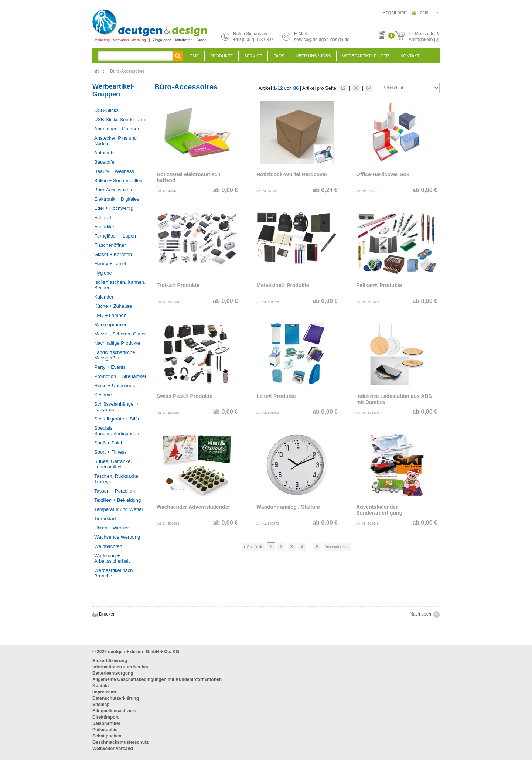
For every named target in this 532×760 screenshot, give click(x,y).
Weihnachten (108, 546)
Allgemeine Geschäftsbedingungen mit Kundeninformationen (157, 679)
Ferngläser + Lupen (115, 236)
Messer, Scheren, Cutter (120, 334)
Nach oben (420, 614)
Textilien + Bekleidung (117, 500)
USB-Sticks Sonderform (120, 120)
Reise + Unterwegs (115, 386)
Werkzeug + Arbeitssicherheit (112, 558)
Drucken (107, 614)
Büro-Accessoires (127, 71)
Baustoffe (104, 162)
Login (423, 13)
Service (253, 56)
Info (96, 71)
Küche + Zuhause (113, 306)
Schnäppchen (107, 736)
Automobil (105, 153)
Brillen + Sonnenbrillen (118, 180)
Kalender (104, 297)
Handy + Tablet (110, 264)
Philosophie (105, 730)
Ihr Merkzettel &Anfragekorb (424, 35)
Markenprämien (111, 325)
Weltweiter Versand (113, 749)
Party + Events (110, 367)
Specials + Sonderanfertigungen (117, 431)
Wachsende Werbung (117, 537)
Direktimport (105, 717)
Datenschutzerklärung (116, 698)
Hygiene (103, 273)
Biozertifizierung (110, 661)
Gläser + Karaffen (113, 254)
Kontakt (410, 56)
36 (356, 88)
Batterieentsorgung (113, 673)
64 (369, 88)
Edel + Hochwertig (114, 208)
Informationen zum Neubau (121, 667)
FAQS (279, 56)
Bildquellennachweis (114, 711)
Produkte (221, 56)
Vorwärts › (337, 547)
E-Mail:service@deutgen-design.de (322, 37)
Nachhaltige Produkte (117, 343)
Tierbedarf (105, 519)
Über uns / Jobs (313, 56)
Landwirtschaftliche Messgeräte (115, 355)
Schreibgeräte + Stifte (117, 419)
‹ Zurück (253, 547)
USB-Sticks (106, 110)
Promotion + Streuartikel (120, 376)
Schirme (103, 395)
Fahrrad (103, 217)
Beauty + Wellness (114, 171)
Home (193, 56)
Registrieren (394, 13)
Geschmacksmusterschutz (120, 742)
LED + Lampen (110, 315)
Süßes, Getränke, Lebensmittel (113, 464)
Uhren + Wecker (112, 528)
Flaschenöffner (110, 245)
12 (343, 88)
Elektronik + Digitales (117, 199)
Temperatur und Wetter (119, 509)
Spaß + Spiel (108, 443)
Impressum (104, 692)
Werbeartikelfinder (366, 56)
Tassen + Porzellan (115, 491)
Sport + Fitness (110, 452)
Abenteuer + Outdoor (117, 129)
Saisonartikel (106, 723)
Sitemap (101, 705)
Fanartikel (105, 227)
